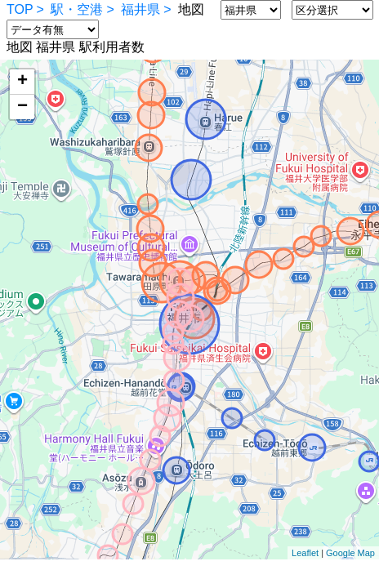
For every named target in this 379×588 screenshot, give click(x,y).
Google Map (350, 553)
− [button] (22, 107)
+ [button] (22, 82)
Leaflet (305, 553)
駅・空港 (77, 9)
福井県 (140, 9)
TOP (20, 9)
